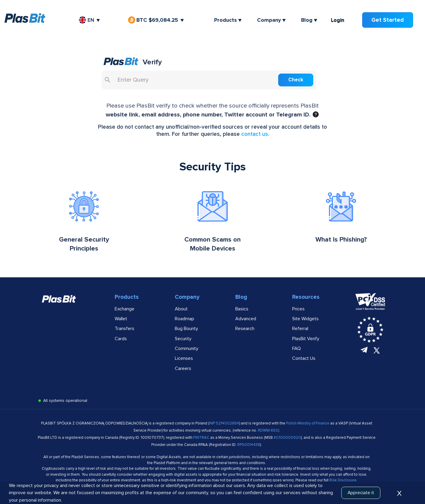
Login (338, 20)
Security (183, 340)
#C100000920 (287, 439)
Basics (242, 310)
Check (303, 81)
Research (245, 330)
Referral (300, 330)
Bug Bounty (186, 330)
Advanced (246, 320)
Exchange (124, 310)
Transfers (124, 330)
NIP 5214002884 (224, 425)
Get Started (388, 20)
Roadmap (185, 320)
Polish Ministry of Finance (308, 425)
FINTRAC (201, 439)
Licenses (184, 360)
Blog (307, 20)
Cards (121, 340)
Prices (298, 310)
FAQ (296, 350)
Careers (183, 370)
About (181, 310)
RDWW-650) (268, 432)
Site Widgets (305, 320)
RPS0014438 (249, 447)
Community (187, 350)
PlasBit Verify (306, 340)
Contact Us (304, 360)
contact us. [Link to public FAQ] (255, 136)
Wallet (121, 320)
